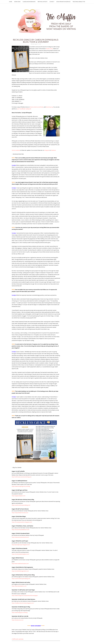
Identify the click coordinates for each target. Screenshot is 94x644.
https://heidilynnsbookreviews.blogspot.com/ (23, 603)
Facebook (53, 150)
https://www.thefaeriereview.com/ (20, 513)
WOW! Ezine (17, 2)
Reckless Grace (49, 49)
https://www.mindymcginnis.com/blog (21, 486)
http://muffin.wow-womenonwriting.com (22, 477)
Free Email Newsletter (79, 2)
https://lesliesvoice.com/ (18, 620)
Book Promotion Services (63, 2)
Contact (52, 2)
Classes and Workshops (29, 2)
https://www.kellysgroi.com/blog (20, 612)
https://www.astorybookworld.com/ (20, 537)
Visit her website (16, 150)
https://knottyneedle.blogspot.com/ (20, 554)
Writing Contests (42, 2)
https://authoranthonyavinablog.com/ (21, 505)
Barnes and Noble (39, 107)
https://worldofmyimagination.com (20, 571)
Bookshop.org (49, 107)
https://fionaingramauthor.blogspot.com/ (22, 522)
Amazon (32, 107)
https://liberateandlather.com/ (19, 586)
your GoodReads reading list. (24, 109)
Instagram (47, 150)
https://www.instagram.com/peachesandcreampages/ (25, 595)
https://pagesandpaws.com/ (19, 496)
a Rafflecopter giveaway (18, 639)
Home (11, 2)
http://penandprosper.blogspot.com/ (21, 545)
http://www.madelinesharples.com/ (20, 564)
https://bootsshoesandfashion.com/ (21, 530)
